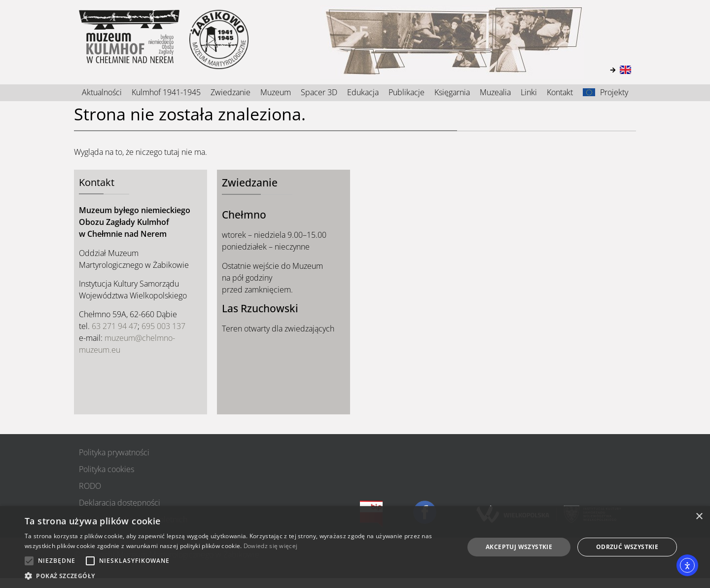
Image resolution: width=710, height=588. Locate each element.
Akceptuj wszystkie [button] (519, 547)
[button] (238, 576)
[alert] (355, 547)
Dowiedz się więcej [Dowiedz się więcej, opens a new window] (270, 546)
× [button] (699, 517)
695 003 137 (163, 326)
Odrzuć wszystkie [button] (627, 547)
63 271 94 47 (115, 326)
